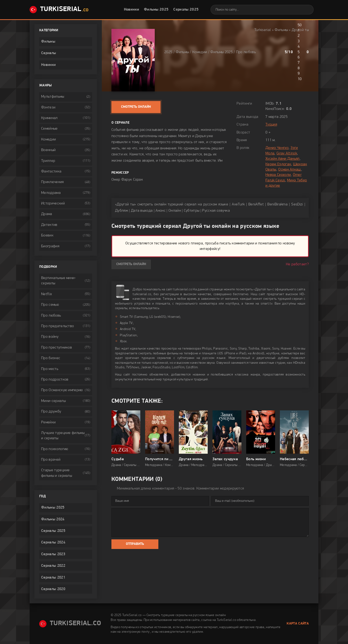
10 (300, 79)
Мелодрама (51, 193)
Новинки (132, 10)
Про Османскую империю (62, 390)
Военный (48, 150)
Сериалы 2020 (53, 589)
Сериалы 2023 (53, 554)
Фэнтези (48, 108)
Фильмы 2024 (53, 519)
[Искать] (306, 10)
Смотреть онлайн (136, 107)
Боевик (47, 236)
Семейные (49, 129)
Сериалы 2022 (53, 566)
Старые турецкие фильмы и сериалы (57, 473)
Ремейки (48, 422)
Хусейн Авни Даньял (283, 159)
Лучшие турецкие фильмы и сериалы (63, 436)
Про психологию (55, 449)
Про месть (50, 369)
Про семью (50, 305)
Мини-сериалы (53, 401)
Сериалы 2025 (186, 10)
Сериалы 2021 (53, 578)
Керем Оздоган (278, 164)
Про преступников (57, 348)
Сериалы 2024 (53, 542)
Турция (271, 125)
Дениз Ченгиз (277, 148)
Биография (50, 246)
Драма (47, 214)
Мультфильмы (53, 97)
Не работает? (297, 264)
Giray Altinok (287, 153)
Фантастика (51, 172)
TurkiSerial (59, 10)
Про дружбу (51, 412)
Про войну (50, 337)
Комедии (200, 52)
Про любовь (246, 52)
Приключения (52, 182)
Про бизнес (51, 358)
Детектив (49, 225)
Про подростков (55, 380)
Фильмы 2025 (156, 10)
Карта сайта (298, 624)
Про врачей (51, 460)
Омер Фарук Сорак (127, 180)
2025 (168, 52)
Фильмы (281, 30)
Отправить (135, 544)
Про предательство (58, 326)
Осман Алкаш (290, 170)
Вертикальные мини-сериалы (59, 281)
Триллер (48, 161)
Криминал (49, 118)
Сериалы (49, 53)
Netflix (47, 294)
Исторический (53, 204)
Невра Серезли (278, 175)
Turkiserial (263, 30)
